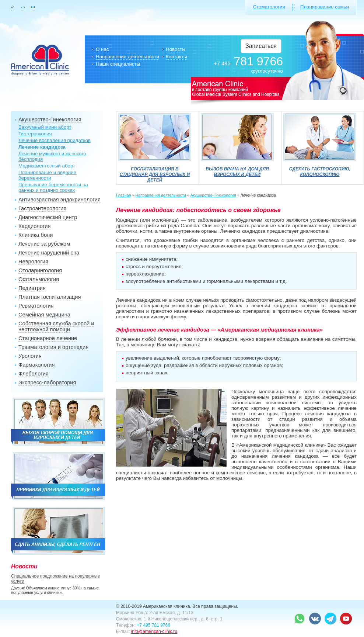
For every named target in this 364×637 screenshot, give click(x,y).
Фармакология (36, 365)
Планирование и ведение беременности (47, 175)
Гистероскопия (35, 134)
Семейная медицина (44, 315)
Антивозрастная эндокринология (59, 200)
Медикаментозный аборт (47, 166)
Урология (30, 356)
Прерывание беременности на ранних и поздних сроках (53, 187)
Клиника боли (36, 235)
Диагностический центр (48, 217)
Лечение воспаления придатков (55, 140)
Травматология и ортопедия (53, 347)
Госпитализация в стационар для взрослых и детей (155, 172)
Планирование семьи (325, 7)
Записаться (261, 46)
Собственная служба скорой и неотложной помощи (56, 326)
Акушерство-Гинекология (50, 120)
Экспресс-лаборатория (47, 382)
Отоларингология (40, 270)
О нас (102, 49)
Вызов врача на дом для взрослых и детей (237, 169)
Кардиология (34, 226)
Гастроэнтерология (42, 208)
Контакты (176, 57)
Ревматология (36, 306)
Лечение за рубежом (44, 244)
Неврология (33, 262)
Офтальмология (39, 279)
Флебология (34, 374)
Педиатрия (32, 288)
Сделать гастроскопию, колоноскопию (320, 169)
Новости (175, 49)
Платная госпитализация (50, 297)
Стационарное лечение (48, 338)
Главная (124, 195)
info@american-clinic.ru (154, 631)
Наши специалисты (118, 64)
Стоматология (269, 7)
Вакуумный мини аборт (45, 127)
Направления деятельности (127, 57)
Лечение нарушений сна (49, 253)
